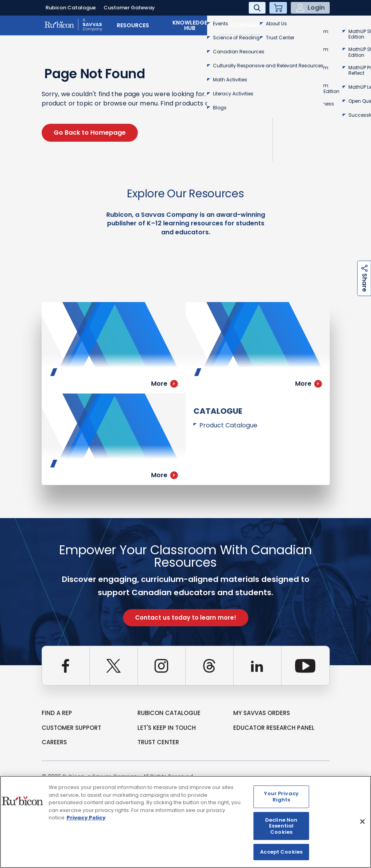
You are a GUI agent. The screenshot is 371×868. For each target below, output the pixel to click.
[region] (185, 822)
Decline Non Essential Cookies (281, 826)
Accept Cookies (281, 852)
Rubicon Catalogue (71, 8)
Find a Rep (57, 713)
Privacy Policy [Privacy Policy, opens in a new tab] (86, 818)
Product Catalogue (228, 425)
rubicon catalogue (169, 713)
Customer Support (71, 728)
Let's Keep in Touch (167, 728)
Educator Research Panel (274, 728)
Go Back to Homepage (90, 133)
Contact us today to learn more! (186, 618)
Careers (54, 742)
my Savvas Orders (262, 713)
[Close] (362, 821)
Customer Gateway (129, 8)
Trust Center (158, 742)
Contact (304, 25)
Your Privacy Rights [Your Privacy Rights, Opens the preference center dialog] (281, 797)
